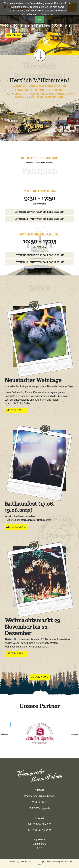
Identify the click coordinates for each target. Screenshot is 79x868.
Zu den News (40, 677)
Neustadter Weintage (33, 380)
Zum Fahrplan (13, 35)
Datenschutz (48, 14)
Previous (5, 734)
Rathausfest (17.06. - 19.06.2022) (31, 507)
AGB (40, 848)
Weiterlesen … (17, 411)
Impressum (39, 839)
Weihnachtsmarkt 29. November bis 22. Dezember (33, 627)
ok (39, 19)
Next (74, 734)
